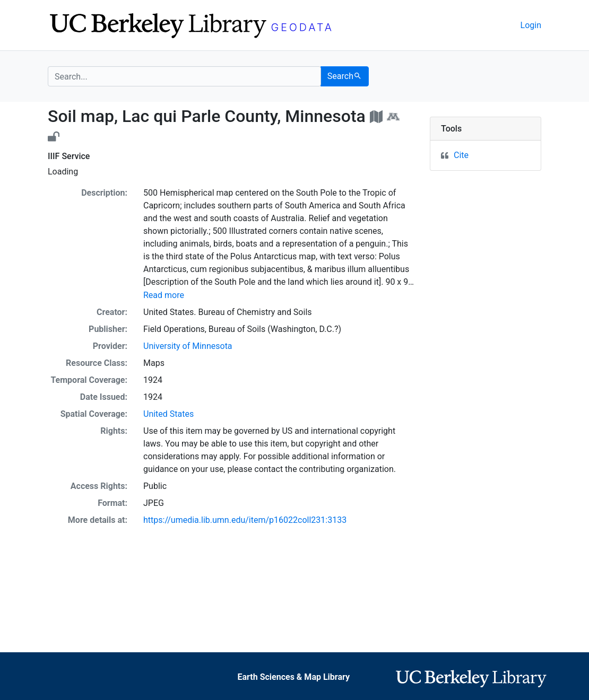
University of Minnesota (188, 346)
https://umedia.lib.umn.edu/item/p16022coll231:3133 (245, 520)
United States (168, 414)
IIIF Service (69, 156)
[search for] (184, 76)
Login (531, 25)
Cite (461, 155)
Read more (164, 295)
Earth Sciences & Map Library (294, 677)
